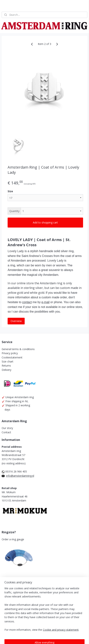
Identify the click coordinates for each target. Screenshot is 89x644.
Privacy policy (10, 353)
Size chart (8, 361)
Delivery (6, 370)
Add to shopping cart (45, 222)
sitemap (80, 623)
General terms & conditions (18, 349)
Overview (16, 321)
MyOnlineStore (65, 629)
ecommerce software (32, 629)
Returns (6, 366)
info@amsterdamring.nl (20, 476)
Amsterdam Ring (14, 604)
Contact (6, 432)
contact (27, 302)
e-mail (46, 302)
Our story (7, 428)
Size (10, 191)
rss (18, 629)
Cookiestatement (12, 357)
